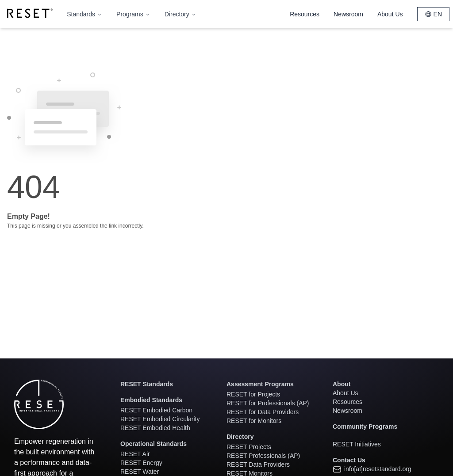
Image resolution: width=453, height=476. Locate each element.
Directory (180, 14)
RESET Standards (147, 384)
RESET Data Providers (258, 465)
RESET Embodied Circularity (160, 419)
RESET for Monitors (254, 421)
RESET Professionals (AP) (263, 456)
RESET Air (135, 454)
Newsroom (348, 14)
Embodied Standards (151, 400)
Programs (133, 14)
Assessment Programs (260, 384)
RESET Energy (141, 463)
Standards (84, 14)
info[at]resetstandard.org (372, 469)
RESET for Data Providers (263, 412)
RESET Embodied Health (155, 428)
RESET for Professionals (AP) (268, 403)
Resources (305, 14)
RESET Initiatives (357, 444)
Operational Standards (154, 444)
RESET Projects (249, 447)
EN (433, 14)
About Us (390, 14)
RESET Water (140, 472)
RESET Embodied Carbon (156, 410)
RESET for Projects (253, 394)
